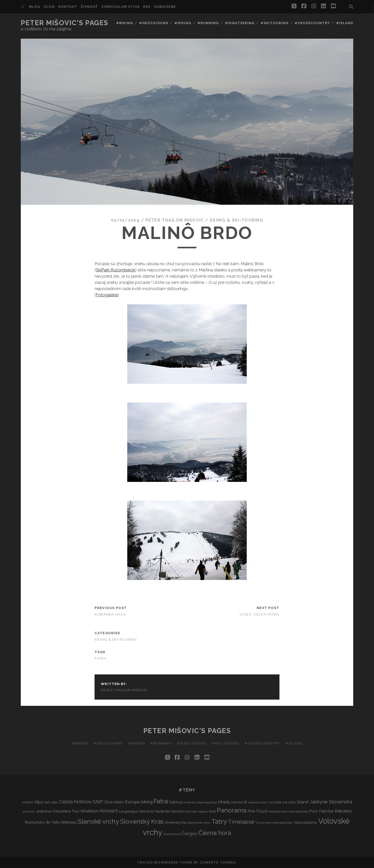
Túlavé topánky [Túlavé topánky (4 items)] (305, 822)
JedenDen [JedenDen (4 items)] (44, 811)
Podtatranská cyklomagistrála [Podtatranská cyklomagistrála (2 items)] (288, 811)
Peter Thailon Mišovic (175, 220)
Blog (35, 7)
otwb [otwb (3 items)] (212, 811)
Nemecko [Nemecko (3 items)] (178, 811)
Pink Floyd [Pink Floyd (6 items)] (257, 811)
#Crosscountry (312, 23)
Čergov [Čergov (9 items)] (190, 833)
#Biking (124, 23)
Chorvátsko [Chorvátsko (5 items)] (114, 802)
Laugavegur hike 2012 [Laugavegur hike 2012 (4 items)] (136, 811)
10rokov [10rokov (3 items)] (28, 802)
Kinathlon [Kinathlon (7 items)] (90, 811)
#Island (345, 23)
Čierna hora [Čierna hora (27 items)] (215, 833)
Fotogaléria (107, 295)
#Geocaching (153, 23)
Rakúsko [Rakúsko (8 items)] (343, 811)
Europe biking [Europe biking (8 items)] (139, 802)
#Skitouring (274, 23)
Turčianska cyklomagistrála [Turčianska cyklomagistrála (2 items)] (274, 823)
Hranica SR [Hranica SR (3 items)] (239, 802)
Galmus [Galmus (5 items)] (176, 802)
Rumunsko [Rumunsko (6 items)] (35, 822)
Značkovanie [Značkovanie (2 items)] (172, 834)
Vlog (49, 7)
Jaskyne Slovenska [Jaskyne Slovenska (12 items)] (331, 802)
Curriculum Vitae (121, 7)
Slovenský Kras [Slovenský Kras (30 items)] (142, 821)
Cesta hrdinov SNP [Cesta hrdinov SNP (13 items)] (81, 802)
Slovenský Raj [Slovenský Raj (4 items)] (175, 822)
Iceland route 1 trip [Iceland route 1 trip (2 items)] (261, 802)
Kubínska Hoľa (110, 614)
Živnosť (89, 7)
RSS (147, 7)
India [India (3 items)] (278, 802)
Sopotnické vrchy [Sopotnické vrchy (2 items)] (199, 823)
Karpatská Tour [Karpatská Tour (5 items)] (66, 811)
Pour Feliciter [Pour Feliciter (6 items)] (321, 811)
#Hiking (183, 23)
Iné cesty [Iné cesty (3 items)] (289, 802)
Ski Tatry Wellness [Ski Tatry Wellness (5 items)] (61, 822)
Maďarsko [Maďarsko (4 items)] (162, 811)
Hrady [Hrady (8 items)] (224, 802)
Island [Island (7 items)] (303, 802)
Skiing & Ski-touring (236, 220)
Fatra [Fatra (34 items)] (161, 801)
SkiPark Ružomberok (116, 270)
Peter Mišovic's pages (65, 23)
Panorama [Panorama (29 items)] (232, 810)
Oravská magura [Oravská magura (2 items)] (197, 811)
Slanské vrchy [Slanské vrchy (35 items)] (98, 821)
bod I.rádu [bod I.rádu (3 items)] (51, 802)
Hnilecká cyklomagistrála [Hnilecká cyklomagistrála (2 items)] (200, 802)
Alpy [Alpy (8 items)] (39, 802)
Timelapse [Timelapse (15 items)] (241, 822)
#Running (208, 23)
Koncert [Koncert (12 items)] (109, 811)
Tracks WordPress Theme (165, 862)
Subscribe (165, 7)
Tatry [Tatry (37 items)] (219, 821)
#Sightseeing (240, 23)
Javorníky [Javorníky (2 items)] (29, 811)
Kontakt (68, 7)
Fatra (101, 658)
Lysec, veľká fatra (260, 614)
